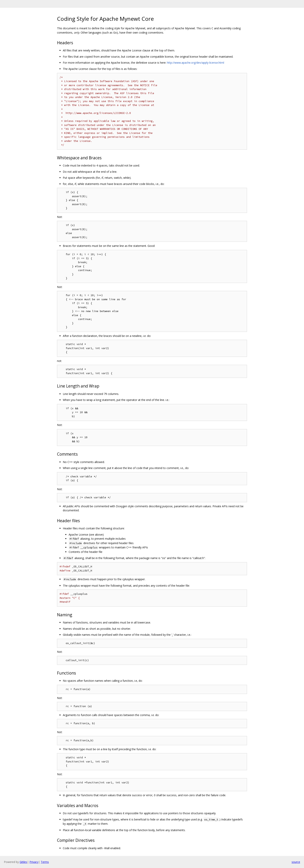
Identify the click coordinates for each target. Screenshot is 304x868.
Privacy (34, 862)
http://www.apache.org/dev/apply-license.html (196, 63)
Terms (45, 862)
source (296, 862)
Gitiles (23, 862)
